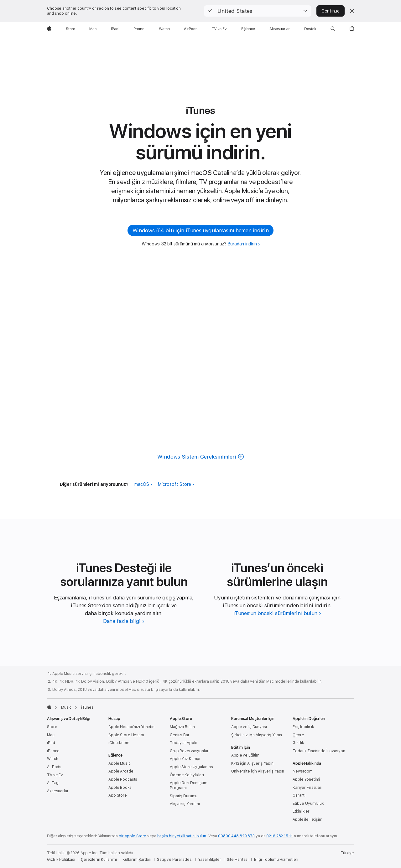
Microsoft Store (174, 484)
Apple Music (120, 763)
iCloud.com (119, 743)
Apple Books (120, 788)
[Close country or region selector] (352, 11)
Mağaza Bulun (182, 727)
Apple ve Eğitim (245, 755)
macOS (142, 484)
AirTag (53, 783)
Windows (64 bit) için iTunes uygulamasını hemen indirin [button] (200, 230)
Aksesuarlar (58, 791)
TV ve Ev (55, 775)
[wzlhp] (49, 29)
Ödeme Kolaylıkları (187, 775)
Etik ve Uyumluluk (308, 804)
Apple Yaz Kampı (185, 759)
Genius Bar (180, 735)
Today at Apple (184, 743)
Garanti (299, 795)
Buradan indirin (242, 244)
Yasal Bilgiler (209, 860)
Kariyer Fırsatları (307, 788)
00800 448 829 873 (236, 836)
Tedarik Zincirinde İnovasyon (319, 751)
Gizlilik (298, 743)
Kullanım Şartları (137, 860)
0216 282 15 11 (279, 836)
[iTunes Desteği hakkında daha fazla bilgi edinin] (124, 621)
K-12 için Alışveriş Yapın (252, 763)
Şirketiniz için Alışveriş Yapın (257, 735)
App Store (118, 795)
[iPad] (115, 29)
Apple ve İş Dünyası (249, 727)
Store (52, 727)
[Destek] (310, 29)
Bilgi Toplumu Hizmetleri (276, 860)
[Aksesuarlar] (280, 29)
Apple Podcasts (123, 779)
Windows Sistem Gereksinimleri (197, 457)
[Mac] (93, 29)
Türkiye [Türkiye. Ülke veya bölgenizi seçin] (347, 853)
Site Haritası (238, 860)
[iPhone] (138, 29)
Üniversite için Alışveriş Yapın (258, 771)
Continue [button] (331, 11)
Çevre (298, 735)
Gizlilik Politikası (61, 860)
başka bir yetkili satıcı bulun (182, 836)
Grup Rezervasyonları (190, 751)
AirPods (54, 767)
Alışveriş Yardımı (185, 804)
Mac (51, 735)
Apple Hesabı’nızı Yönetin (131, 727)
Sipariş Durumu (184, 796)
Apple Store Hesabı (126, 735)
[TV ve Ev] (219, 29)
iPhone (53, 751)
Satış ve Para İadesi (175, 860)
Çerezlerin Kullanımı (99, 860)
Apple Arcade (121, 771)
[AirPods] (191, 29)
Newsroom (303, 771)
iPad (51, 743)
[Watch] (164, 29)
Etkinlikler (301, 811)
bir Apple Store (133, 836)
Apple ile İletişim (307, 819)
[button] (258, 11)
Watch (52, 759)
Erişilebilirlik (303, 727)
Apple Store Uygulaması (192, 767)
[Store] (70, 29)
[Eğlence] (248, 29)
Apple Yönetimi (306, 779)
